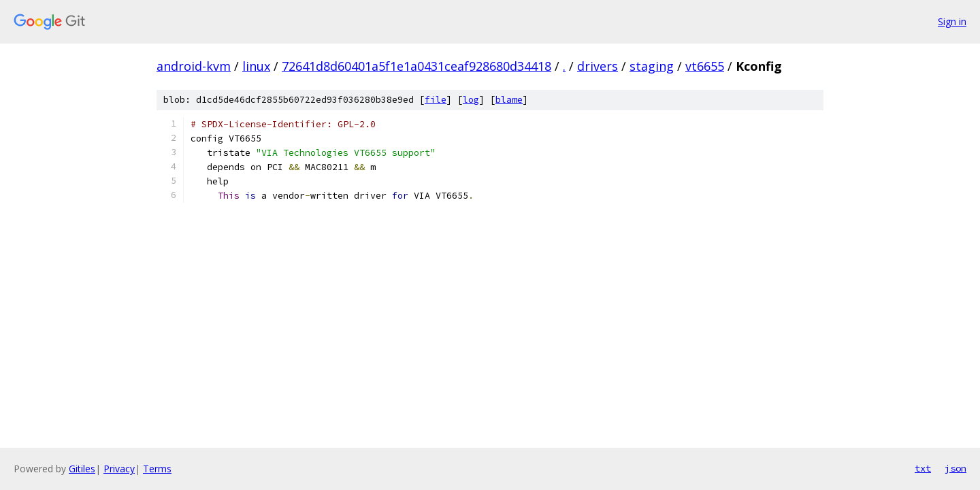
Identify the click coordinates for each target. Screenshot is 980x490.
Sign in (952, 21)
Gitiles (82, 469)
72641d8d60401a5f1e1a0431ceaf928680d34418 (416, 66)
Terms (157, 469)
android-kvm (194, 66)
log (471, 100)
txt (923, 468)
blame (509, 100)
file (436, 100)
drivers (598, 66)
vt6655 (705, 66)
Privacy (119, 469)
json (955, 468)
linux (256, 66)
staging (652, 66)
